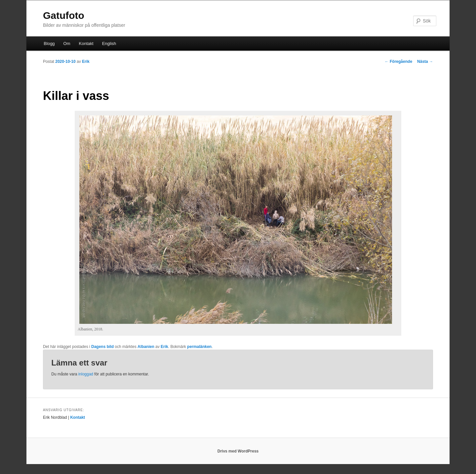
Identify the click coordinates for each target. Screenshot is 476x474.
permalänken (199, 347)
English (109, 43)
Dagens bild (102, 347)
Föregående (398, 62)
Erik (86, 62)
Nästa (425, 62)
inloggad (86, 374)
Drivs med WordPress (238, 451)
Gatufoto (64, 15)
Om (67, 43)
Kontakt (86, 43)
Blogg (49, 43)
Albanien (146, 347)
